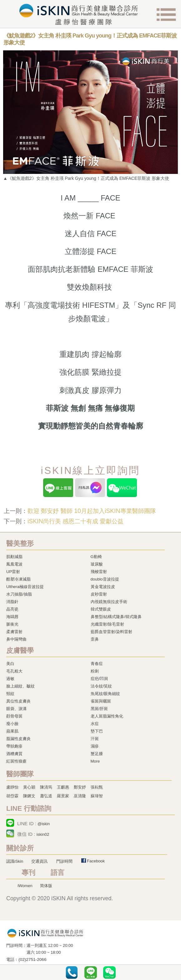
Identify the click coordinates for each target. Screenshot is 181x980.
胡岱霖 (12, 796)
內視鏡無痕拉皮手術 (109, 602)
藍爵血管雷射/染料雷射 (112, 632)
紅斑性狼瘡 (16, 761)
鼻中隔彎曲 (16, 639)
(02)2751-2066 (33, 960)
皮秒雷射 (99, 594)
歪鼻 (95, 639)
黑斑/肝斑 (99, 709)
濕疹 (95, 746)
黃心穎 (29, 787)
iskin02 (43, 834)
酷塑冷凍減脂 (18, 579)
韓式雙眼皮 (101, 609)
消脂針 (12, 602)
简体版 (46, 886)
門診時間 (64, 861)
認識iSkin (15, 861)
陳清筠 (46, 787)
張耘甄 (97, 787)
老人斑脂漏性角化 (107, 716)
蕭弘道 (46, 796)
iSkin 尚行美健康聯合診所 (78, 14)
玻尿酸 (97, 564)
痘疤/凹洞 (99, 679)
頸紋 (10, 694)
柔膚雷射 (14, 632)
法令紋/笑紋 (101, 686)
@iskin (44, 824)
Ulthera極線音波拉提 (25, 587)
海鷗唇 (12, 617)
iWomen (25, 886)
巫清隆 (80, 796)
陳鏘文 (29, 796)
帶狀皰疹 (14, 746)
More (95, 761)
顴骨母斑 (14, 716)
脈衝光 (12, 624)
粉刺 (95, 671)
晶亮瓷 (12, 609)
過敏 (10, 679)
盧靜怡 (12, 787)
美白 (10, 664)
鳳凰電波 (14, 564)
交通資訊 (39, 861)
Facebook (96, 861)
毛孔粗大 (14, 671)
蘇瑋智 (97, 796)
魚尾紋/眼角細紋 (106, 694)
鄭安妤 (80, 787)
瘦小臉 (12, 724)
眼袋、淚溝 (16, 709)
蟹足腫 (97, 754)
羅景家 (63, 796)
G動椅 (96, 557)
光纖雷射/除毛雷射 (108, 624)
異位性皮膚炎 (18, 701)
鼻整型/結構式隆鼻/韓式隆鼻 (116, 617)
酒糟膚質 (14, 754)
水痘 (95, 724)
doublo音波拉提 (105, 579)
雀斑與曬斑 (101, 701)
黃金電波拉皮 (103, 587)
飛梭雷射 (99, 572)
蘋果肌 (12, 731)
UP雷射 (13, 572)
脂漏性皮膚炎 (18, 739)
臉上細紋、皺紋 (20, 686)
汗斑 (95, 739)
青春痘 (97, 664)
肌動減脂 (14, 557)
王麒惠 (63, 787)
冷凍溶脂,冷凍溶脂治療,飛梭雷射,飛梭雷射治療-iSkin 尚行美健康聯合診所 (45, 933)
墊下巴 (97, 731)
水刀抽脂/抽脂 (19, 594)
